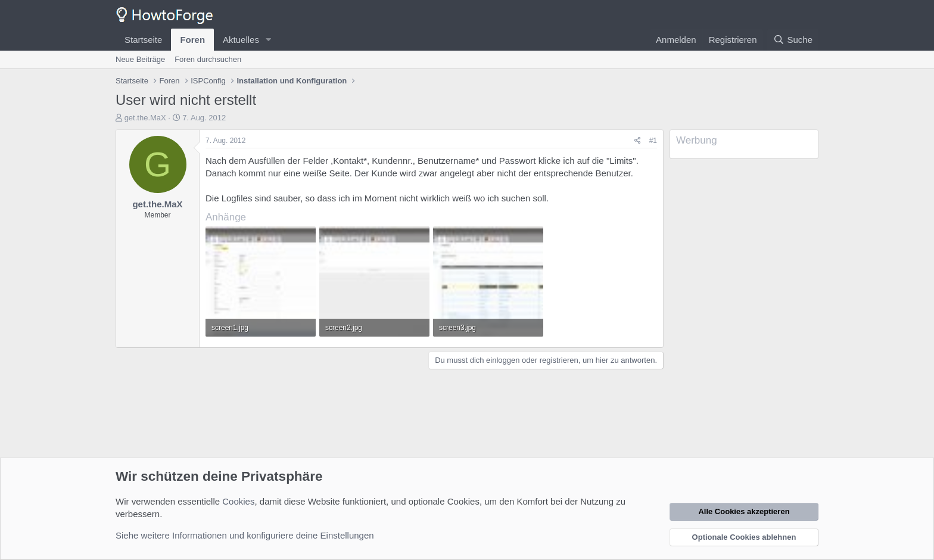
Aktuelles (241, 40)
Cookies (238, 501)
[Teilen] (638, 141)
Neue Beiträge (140, 59)
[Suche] (793, 40)
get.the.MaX (145, 118)
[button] (269, 40)
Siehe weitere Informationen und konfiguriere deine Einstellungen (245, 535)
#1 (653, 141)
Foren (192, 40)
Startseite (143, 40)
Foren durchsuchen (208, 59)
